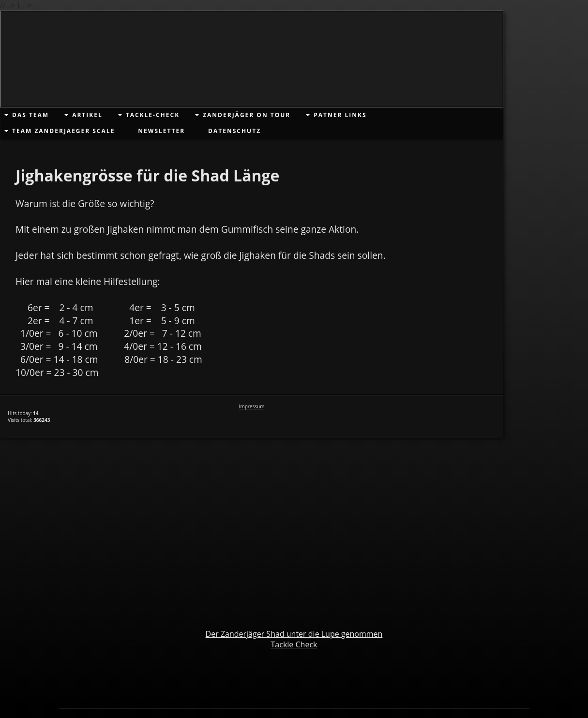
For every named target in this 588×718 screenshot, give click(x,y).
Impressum (252, 406)
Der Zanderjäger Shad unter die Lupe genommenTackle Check (294, 639)
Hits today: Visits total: (29, 417)
